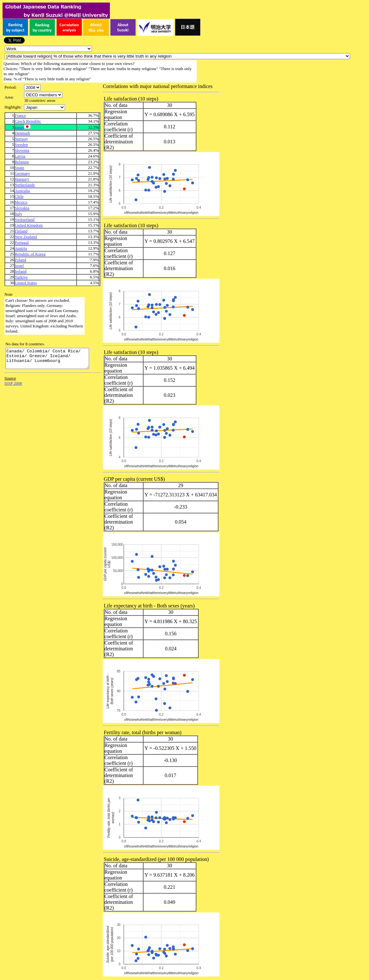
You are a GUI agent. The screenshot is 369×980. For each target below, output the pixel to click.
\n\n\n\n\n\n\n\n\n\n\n (43, 95)
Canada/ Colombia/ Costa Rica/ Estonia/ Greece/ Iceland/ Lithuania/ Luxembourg (52, 360)
